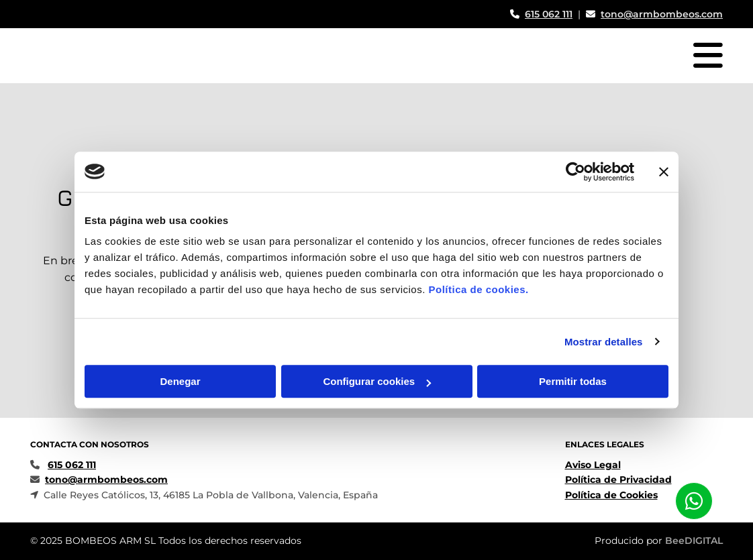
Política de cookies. (478, 289)
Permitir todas (573, 381)
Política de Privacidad (618, 480)
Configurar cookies (377, 381)
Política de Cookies (611, 495)
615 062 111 (549, 14)
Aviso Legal (593, 465)
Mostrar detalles (604, 342)
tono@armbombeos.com (662, 14)
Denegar (180, 381)
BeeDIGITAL (694, 541)
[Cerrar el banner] (664, 172)
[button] (694, 501)
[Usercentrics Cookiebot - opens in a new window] (575, 172)
